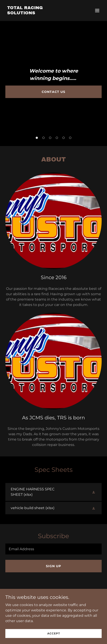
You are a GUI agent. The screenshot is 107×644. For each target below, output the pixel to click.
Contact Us (53, 92)
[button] (97, 10)
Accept (54, 636)
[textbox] (53, 549)
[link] (39, 13)
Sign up (53, 566)
